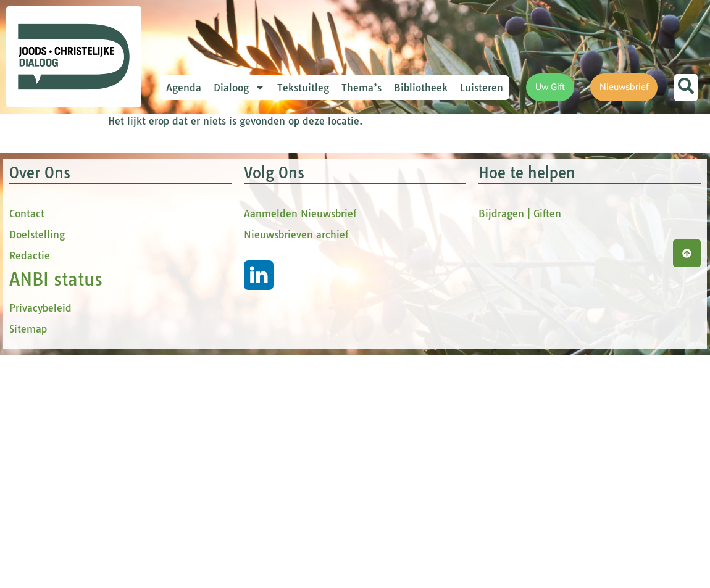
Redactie (30, 509)
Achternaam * (222, 297)
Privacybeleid (40, 561)
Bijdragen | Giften (520, 467)
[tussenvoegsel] (275, 275)
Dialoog (239, 88)
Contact (27, 467)
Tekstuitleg (303, 88)
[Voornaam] (275, 234)
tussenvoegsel (225, 256)
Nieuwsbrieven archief (296, 488)
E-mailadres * (222, 174)
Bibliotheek (421, 88)
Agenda (184, 88)
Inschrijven (275, 348)
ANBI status (56, 533)
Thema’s (361, 88)
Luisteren (482, 88)
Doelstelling (37, 488)
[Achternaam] (275, 316)
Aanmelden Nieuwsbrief (300, 467)
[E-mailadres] (275, 193)
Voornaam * (219, 215)
